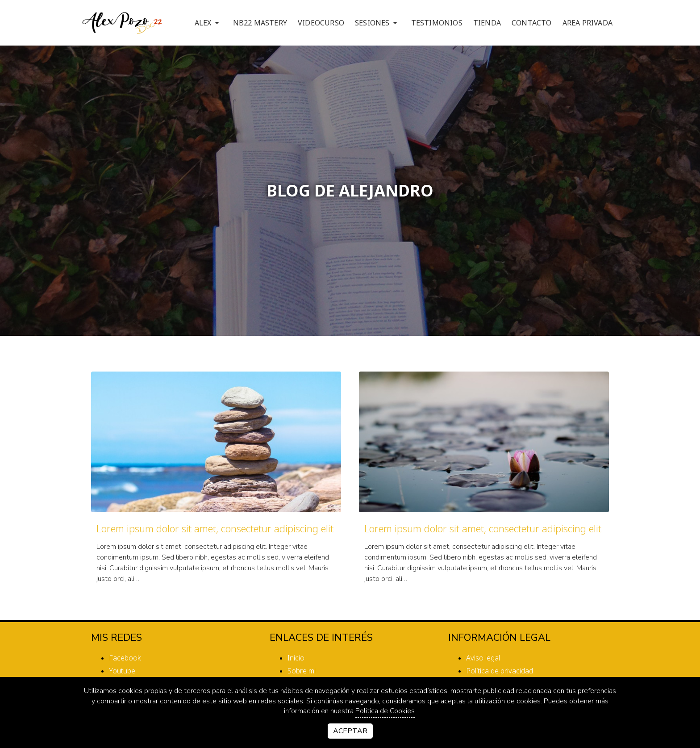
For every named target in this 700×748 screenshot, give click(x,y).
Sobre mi (302, 671)
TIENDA (487, 23)
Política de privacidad (500, 671)
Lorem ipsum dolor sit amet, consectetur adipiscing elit (215, 528)
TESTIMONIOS (437, 23)
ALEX (208, 23)
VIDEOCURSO (321, 23)
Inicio (296, 658)
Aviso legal (483, 658)
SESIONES (378, 23)
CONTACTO (532, 23)
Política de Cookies (385, 711)
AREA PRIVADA (587, 23)
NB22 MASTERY (260, 23)
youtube (122, 671)
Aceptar (350, 731)
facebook (125, 658)
